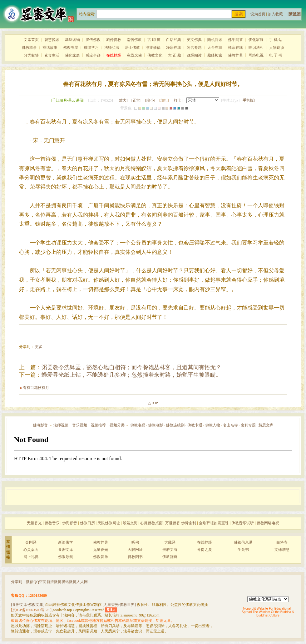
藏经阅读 (194, 55)
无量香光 (34, 523)
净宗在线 (174, 48)
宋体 (203, 100)
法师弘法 (112, 48)
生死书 (243, 550)
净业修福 (153, 48)
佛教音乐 (52, 523)
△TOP (153, 403)
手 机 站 (276, 40)
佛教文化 (155, 55)
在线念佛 (134, 55)
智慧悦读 (52, 40)
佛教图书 (135, 557)
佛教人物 (213, 425)
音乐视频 (80, 425)
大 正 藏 (175, 55)
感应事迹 (93, 55)
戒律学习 (91, 48)
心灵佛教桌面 (151, 523)
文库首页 (31, 40)
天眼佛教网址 (109, 523)
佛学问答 (235, 40)
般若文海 (130, 523)
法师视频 (61, 425)
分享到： (18, 582)
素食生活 (52, 55)
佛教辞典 (235, 55)
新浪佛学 (66, 542)
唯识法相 (256, 48)
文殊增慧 (282, 550)
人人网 (82, 582)
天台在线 (215, 48)
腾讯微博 (69, 582)
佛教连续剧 (175, 425)
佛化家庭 (256, 40)
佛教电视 (138, 425)
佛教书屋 (71, 48)
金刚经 (31, 542)
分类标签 (31, 55)
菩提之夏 (205, 550)
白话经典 (174, 40)
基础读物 (72, 40)
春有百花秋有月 (36, 388)
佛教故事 (29, 48)
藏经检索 (215, 55)
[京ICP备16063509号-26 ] (31, 610)
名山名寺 (230, 425)
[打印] (178, 100)
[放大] (123, 100)
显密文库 (66, 550)
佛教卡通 (195, 425)
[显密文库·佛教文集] (28, 605)
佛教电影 (155, 425)
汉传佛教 (93, 40)
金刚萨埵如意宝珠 (214, 523)
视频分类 (117, 425)
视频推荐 (98, 425)
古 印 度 (154, 40)
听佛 (135, 542)
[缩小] (150, 100)
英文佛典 (194, 40)
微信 (30, 582)
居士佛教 (132, 48)
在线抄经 (205, 542)
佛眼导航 (66, 557)
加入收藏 (275, 14)
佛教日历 (87, 523)
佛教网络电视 (268, 523)
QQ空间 (40, 582)
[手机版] (248, 100)
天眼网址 (135, 550)
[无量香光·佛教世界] (119, 605)
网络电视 (256, 55)
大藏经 (170, 542)
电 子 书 (276, 55)
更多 (39, 347)
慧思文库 (266, 425)
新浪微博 (54, 582)
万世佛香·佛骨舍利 (181, 523)
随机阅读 (215, 40)
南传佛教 (134, 40)
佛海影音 (40, 425)
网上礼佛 (31, 557)
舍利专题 (248, 425)
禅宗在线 (235, 48)
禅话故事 (50, 48)
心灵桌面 (31, 550)
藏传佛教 (114, 40)
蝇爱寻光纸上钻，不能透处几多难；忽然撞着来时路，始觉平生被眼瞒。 (131, 375)
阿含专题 (194, 48)
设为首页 (258, 14)
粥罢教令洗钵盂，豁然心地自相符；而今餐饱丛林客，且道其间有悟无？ (131, 367)
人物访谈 (277, 48)
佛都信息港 (243, 542)
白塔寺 (282, 542)
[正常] (136, 100)
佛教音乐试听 (243, 523)
